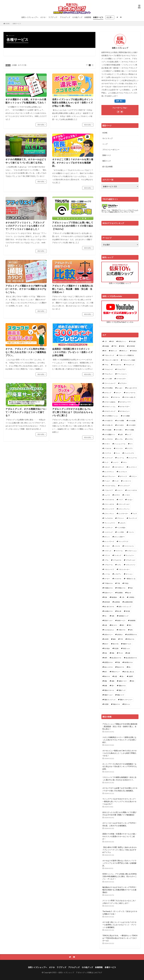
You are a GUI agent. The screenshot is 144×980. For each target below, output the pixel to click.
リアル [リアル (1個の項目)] (106, 560)
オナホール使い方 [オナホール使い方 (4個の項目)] (130, 397)
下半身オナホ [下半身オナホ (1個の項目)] (108, 583)
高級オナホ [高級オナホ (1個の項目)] (116, 704)
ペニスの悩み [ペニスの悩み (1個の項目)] (121, 528)
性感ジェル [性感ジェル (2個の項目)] (126, 648)
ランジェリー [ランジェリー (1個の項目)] (130, 555)
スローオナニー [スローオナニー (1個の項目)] (119, 467)
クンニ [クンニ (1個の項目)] (118, 453)
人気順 (14, 65)
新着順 (8, 65)
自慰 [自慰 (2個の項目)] (116, 676)
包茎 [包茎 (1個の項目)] (113, 616)
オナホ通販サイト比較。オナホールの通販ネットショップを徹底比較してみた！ (26, 101)
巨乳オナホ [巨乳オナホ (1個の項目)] (131, 639)
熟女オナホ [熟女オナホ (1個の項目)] (120, 667)
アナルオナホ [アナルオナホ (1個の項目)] (117, 365)
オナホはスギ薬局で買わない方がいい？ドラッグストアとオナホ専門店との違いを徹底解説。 (119, 863)
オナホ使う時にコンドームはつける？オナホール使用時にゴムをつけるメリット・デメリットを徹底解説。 (119, 925)
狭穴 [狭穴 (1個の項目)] (106, 672)
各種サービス (98, 17)
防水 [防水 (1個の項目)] (133, 681)
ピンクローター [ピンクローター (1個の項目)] (123, 513)
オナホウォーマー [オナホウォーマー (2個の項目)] (125, 402)
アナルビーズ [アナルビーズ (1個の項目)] (108, 369)
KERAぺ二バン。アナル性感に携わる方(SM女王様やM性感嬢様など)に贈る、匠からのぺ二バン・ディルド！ (120, 876)
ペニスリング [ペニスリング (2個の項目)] (108, 532)
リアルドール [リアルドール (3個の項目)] (108, 565)
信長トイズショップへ (30, 17)
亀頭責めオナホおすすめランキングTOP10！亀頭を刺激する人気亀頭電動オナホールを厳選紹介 (120, 890)
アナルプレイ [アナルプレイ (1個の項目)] (108, 374)
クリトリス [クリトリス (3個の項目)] (119, 448)
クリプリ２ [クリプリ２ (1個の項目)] (108, 453)
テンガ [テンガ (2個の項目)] (116, 481)
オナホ (43, 17)
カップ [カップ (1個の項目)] (129, 434)
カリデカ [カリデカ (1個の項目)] (130, 439)
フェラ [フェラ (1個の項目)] (135, 513)
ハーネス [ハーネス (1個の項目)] (127, 495)
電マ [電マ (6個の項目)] (113, 686)
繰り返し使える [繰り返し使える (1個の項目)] (129, 672)
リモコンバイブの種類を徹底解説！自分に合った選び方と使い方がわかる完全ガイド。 (119, 778)
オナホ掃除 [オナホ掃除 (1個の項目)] (120, 421)
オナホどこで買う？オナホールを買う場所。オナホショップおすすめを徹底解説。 (73, 163)
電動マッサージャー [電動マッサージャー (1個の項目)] (126, 700)
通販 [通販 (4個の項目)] (106, 681)
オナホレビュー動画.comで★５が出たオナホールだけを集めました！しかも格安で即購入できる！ (119, 753)
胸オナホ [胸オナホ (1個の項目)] (107, 676)
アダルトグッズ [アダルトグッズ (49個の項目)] (109, 355)
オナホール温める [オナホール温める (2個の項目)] (110, 402)
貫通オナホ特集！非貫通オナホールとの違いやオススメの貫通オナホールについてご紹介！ (119, 836)
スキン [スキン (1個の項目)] (125, 462)
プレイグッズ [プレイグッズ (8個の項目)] (133, 518)
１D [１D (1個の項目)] (105, 341)
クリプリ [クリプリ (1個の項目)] (130, 448)
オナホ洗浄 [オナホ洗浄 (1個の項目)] (132, 425)
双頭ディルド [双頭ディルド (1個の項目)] (108, 620)
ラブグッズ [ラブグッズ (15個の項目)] (108, 551)
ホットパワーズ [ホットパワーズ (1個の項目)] (109, 541)
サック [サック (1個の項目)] (106, 462)
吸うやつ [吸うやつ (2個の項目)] (114, 625)
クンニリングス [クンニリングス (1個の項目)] (129, 453)
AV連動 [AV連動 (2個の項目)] (107, 346)
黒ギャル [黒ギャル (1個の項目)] (127, 704)
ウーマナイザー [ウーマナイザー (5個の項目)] (121, 379)
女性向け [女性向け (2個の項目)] (120, 634)
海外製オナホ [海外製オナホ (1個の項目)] (128, 662)
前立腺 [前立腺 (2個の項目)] (128, 611)
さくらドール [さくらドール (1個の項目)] (133, 458)
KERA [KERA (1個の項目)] (123, 346)
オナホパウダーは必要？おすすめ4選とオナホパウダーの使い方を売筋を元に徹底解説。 (120, 789)
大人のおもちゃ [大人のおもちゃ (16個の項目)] (109, 630)
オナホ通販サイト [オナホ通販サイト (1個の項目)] (110, 434)
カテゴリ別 (22, 65)
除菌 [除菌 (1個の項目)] (106, 686)
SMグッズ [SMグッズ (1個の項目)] (114, 351)
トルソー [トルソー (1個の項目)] (120, 490)
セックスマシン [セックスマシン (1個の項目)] (109, 472)
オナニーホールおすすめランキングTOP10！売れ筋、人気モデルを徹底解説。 (120, 824)
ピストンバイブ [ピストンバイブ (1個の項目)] (109, 509)
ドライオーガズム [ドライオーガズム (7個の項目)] (110, 486)
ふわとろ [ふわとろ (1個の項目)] (123, 523)
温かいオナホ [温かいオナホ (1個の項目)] (108, 667)
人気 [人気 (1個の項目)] (123, 597)
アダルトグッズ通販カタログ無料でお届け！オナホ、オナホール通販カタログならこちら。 (26, 289)
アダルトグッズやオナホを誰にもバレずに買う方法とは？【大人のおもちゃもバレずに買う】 (73, 412)
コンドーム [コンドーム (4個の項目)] (120, 458)
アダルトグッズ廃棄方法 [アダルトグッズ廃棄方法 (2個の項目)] (126, 355)
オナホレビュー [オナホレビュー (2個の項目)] (125, 411)
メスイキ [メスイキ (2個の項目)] (117, 546)
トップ (105, 144)
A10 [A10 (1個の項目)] (112, 341)
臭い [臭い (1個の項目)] (123, 676)
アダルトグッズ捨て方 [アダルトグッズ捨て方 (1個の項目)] (111, 360)
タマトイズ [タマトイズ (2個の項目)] (123, 476)
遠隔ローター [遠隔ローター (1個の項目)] (123, 681)
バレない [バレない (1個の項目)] (130, 500)
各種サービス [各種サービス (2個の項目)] (121, 620)
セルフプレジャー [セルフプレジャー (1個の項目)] (110, 476)
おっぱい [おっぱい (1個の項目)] (120, 388)
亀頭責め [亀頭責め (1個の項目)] (114, 597)
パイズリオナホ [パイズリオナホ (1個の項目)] (109, 500)
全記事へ (110, 17)
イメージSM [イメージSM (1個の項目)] (108, 379)
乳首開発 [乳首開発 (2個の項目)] (120, 593)
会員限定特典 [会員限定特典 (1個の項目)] (128, 602)
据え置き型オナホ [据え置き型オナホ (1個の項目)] (131, 658)
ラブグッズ (53, 17)
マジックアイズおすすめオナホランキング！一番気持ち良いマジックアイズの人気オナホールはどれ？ (119, 801)
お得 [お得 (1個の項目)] (121, 434)
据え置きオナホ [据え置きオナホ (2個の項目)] (116, 658)
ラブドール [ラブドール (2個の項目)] (119, 551)
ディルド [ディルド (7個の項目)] (107, 481)
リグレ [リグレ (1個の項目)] (119, 565)
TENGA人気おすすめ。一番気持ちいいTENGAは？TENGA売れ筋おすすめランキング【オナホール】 (120, 938)
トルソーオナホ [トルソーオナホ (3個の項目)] (132, 490)
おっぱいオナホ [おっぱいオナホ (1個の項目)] (132, 388)
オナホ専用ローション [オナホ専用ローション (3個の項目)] (111, 416)
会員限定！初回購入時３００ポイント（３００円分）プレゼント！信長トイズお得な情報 (72, 352)
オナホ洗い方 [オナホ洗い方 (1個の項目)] (108, 425)
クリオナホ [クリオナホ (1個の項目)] (108, 448)
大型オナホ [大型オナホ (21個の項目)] (122, 630)
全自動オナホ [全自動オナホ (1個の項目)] (108, 611)
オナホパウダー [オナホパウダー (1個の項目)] (125, 407)
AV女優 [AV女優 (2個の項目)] (133, 341)
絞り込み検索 (107, 167)
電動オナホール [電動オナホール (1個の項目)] (109, 690)
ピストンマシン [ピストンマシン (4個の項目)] (109, 513)
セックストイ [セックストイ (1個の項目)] (133, 467)
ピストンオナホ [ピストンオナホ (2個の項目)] (109, 504)
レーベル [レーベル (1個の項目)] (107, 574)
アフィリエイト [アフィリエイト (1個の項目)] (122, 374)
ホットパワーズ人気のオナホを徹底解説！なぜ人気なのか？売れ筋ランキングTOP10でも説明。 (120, 766)
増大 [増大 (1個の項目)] (130, 625)
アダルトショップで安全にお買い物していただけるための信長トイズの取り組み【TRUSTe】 (73, 226)
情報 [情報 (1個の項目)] (113, 653)
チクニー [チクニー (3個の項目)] (134, 476)
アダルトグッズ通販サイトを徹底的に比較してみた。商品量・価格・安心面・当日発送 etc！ (73, 289)
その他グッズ (77, 17)
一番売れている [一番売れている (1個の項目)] (130, 579)
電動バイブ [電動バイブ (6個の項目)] (120, 695)
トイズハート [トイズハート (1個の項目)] (127, 481)
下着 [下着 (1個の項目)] (118, 583)
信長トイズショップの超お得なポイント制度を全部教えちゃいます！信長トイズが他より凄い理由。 (73, 103)
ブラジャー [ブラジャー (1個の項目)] (120, 518)
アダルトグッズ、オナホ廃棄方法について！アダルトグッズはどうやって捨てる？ (26, 412)
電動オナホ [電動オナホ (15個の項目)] (122, 686)
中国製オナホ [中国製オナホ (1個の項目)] (108, 588)
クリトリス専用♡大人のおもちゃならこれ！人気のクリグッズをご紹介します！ (119, 902)
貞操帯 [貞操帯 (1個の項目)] (131, 676)
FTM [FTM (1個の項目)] (115, 346)
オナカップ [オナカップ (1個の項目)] (108, 393)
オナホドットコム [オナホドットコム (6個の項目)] (110, 407)
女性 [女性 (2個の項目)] (131, 630)
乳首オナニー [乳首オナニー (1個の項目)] (108, 593)
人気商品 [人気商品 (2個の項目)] (131, 597)
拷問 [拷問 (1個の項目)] (106, 658)
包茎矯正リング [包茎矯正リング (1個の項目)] (123, 616)
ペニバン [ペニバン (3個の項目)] (131, 532)
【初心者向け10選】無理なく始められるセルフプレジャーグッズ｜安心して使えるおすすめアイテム (120, 850)
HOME (7, 24)
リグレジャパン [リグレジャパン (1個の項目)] (130, 565)
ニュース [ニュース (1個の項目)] (107, 495)
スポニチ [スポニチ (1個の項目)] (107, 467)
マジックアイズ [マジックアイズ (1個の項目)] (123, 541)
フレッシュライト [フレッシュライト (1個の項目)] (110, 523)
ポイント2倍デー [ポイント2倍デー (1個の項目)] (119, 537)
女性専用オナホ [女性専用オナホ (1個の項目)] (132, 634)
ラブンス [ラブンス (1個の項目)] (107, 555)
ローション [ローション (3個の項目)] (129, 574)
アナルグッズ (65, 17)
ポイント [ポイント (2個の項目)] (107, 537)
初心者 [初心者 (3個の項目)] (119, 611)
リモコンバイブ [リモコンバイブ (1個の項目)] (109, 569)
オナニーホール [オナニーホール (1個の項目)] (130, 393)
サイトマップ (107, 138)
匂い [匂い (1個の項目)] (106, 616)
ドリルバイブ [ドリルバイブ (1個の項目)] (108, 490)
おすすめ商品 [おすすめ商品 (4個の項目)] (108, 388)
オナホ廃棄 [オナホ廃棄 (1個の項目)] (126, 416)
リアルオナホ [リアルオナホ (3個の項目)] (117, 560)
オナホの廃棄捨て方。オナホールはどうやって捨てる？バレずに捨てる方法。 (26, 161)
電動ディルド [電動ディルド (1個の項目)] (108, 695)
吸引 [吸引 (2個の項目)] (123, 625)
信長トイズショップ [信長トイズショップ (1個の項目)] (125, 607)
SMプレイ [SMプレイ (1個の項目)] (124, 351)
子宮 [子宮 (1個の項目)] (121, 639)
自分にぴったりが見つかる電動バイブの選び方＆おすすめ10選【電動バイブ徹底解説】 (119, 814)
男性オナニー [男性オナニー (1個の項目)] (116, 672)
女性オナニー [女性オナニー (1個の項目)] (108, 634)
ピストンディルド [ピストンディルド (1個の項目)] (124, 504)
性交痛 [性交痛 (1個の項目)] (116, 648)
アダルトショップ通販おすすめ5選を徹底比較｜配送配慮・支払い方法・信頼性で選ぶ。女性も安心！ (120, 726)
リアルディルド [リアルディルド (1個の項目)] (130, 560)
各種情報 (88, 17)
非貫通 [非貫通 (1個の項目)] (106, 704)
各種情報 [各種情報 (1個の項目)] (133, 620)
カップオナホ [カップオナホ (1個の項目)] (108, 439)
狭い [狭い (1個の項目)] (130, 667)
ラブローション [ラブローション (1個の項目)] (132, 551)
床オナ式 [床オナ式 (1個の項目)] (116, 644)
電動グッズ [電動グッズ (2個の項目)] (122, 690)
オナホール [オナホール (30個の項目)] (116, 397)
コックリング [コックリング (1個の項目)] (108, 458)
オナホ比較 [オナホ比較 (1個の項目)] (132, 421)
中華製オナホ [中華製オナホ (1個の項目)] (121, 588)
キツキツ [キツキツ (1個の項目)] (107, 444)
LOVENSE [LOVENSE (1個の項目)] (132, 346)
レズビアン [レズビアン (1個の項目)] (118, 574)
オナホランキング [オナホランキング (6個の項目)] (110, 411)
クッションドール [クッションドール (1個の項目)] (120, 444)
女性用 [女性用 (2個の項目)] (106, 639)
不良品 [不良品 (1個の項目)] (126, 583)
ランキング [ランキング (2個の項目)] (118, 555)
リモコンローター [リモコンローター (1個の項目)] (124, 569)
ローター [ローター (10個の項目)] (107, 579)
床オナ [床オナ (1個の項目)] (106, 644)
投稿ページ (107, 155)
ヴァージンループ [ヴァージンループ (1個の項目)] (110, 383)
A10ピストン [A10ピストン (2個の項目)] (122, 341)
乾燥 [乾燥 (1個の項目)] (106, 597)
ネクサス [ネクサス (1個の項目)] (117, 495)
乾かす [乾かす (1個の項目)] (129, 593)
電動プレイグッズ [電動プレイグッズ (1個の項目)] (110, 700)
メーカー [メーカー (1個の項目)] (107, 546)
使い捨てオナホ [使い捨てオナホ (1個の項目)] (109, 607)
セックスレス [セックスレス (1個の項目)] (123, 472)
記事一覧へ (119, 101)
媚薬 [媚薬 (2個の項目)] (114, 639)
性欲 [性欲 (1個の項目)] (106, 653)
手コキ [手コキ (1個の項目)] (121, 653)
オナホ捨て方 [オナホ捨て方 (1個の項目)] (108, 421)
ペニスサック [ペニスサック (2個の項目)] (108, 528)
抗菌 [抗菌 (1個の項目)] (129, 653)
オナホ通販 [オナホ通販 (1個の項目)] (130, 430)
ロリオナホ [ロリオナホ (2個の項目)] (118, 579)
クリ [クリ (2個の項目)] (131, 444)
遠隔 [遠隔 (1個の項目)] (113, 681)
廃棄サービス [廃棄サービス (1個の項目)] (127, 644)
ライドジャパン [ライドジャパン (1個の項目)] (129, 546)
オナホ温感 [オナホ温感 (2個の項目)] (108, 430)
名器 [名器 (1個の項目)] (106, 625)
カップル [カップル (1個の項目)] (120, 439)
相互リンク (107, 161)
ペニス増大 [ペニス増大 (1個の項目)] (120, 532)
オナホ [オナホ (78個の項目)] (106, 397)
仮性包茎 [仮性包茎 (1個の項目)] (107, 602)
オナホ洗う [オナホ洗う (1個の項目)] (120, 425)
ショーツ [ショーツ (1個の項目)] (116, 462)
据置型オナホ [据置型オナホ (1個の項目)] (108, 662)
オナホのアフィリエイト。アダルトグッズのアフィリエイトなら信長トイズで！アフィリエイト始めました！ (25, 226)
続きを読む (41, 125)
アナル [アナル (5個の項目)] (106, 365)
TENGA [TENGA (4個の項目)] (134, 351)
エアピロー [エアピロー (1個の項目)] (123, 383)
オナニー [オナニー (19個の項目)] (118, 393)
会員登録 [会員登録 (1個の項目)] (117, 602)
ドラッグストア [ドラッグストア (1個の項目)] (125, 486)
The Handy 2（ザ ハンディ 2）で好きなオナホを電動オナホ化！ (120, 913)
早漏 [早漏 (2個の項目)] (118, 662)
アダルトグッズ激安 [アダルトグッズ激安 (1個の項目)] (129, 360)
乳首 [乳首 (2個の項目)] (131, 588)
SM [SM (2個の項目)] (105, 351)
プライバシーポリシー (111, 150)
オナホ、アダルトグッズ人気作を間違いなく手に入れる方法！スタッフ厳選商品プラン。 (26, 352)
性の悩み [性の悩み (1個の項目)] (107, 648)
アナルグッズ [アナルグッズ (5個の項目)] (130, 365)
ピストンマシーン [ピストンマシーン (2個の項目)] (124, 509)
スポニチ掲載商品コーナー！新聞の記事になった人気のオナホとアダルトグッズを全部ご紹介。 (119, 740)
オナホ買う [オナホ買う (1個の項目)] (119, 430)
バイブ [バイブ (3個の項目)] (120, 500)
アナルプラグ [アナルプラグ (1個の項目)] (121, 369)
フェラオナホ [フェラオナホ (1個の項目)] (108, 518)
